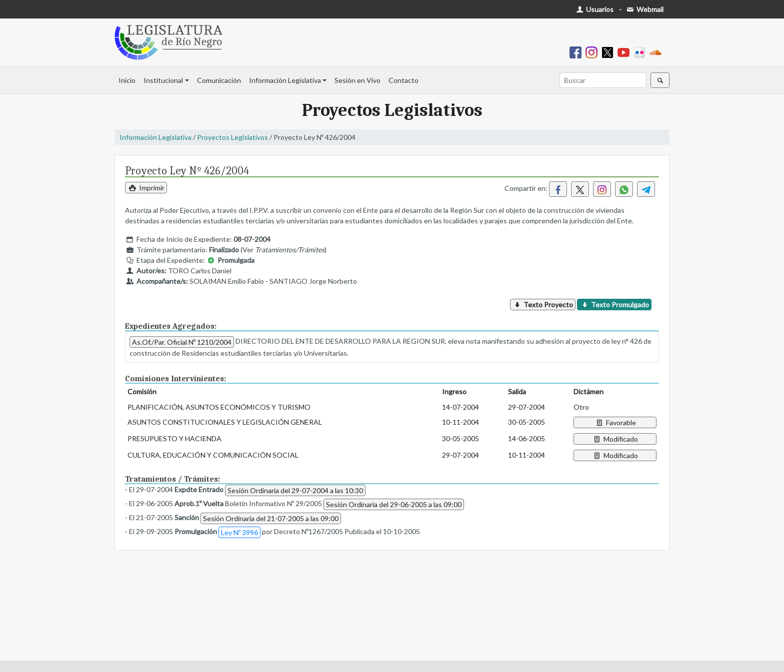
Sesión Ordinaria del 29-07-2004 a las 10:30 (295, 490)
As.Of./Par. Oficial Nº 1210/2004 (182, 342)
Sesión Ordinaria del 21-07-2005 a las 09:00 (271, 518)
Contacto (403, 80)
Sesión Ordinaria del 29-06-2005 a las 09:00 (394, 504)
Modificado (615, 439)
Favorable (615, 422)
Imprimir (146, 188)
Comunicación (219, 80)
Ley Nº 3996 (239, 532)
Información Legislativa (285, 80)
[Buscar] (603, 80)
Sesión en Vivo (357, 80)
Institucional (163, 80)
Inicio (127, 80)
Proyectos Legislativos (232, 137)
